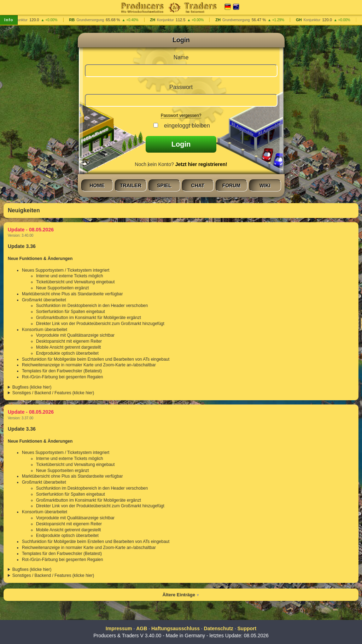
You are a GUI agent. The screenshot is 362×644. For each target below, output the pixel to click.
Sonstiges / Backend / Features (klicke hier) (53, 393)
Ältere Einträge (179, 595)
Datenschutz (219, 628)
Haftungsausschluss (176, 628)
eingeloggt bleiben (185, 126)
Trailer (131, 185)
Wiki (265, 185)
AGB (142, 628)
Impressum (119, 628)
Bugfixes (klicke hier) (32, 387)
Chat (198, 185)
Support (247, 628)
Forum (231, 185)
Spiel (164, 185)
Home (97, 185)
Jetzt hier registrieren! (201, 164)
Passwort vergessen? (181, 116)
